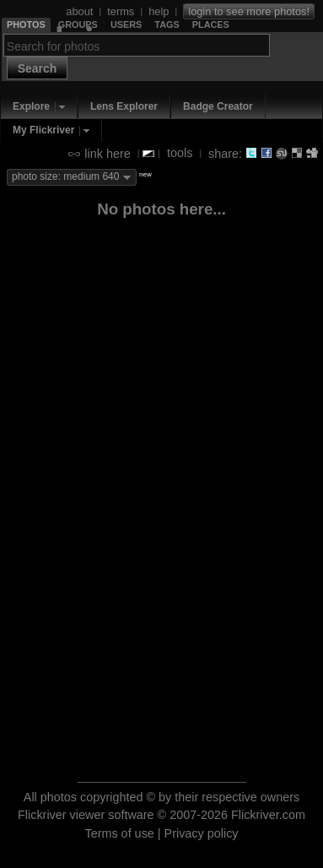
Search (38, 68)
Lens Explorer (124, 106)
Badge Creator (218, 106)
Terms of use (119, 833)
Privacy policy (202, 833)
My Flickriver (43, 130)
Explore (31, 106)
